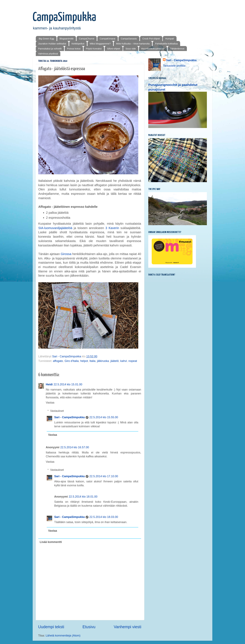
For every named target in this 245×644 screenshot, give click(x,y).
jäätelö (115, 361)
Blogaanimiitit (66, 39)
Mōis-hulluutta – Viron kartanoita (133, 44)
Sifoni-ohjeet (114, 49)
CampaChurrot (87, 39)
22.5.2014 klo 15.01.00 (68, 384)
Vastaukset (57, 411)
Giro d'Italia (72, 361)
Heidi (49, 384)
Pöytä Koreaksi (94, 49)
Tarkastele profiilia (174, 66)
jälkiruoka (103, 361)
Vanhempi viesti (127, 627)
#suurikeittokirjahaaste (153, 49)
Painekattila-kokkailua (166, 44)
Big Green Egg (46, 39)
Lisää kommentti (51, 542)
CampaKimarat (107, 39)
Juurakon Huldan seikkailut (52, 44)
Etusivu (89, 627)
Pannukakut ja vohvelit (50, 49)
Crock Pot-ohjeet (151, 39)
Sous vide (131, 49)
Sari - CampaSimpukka (69, 417)
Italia (92, 361)
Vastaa (50, 403)
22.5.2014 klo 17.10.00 (104, 476)
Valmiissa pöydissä (48, 54)
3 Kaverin (112, 228)
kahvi (124, 361)
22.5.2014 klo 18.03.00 (104, 517)
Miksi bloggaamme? (100, 44)
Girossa (66, 254)
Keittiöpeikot (78, 44)
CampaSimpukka (64, 17)
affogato (58, 361)
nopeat (133, 361)
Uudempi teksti (51, 627)
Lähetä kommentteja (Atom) (63, 636)
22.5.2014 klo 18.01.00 (83, 497)
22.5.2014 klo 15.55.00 (104, 417)
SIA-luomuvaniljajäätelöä (55, 228)
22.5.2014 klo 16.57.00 (75, 447)
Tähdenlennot (177, 49)
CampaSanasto (129, 39)
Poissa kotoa (74, 49)
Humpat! (170, 39)
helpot (84, 361)
